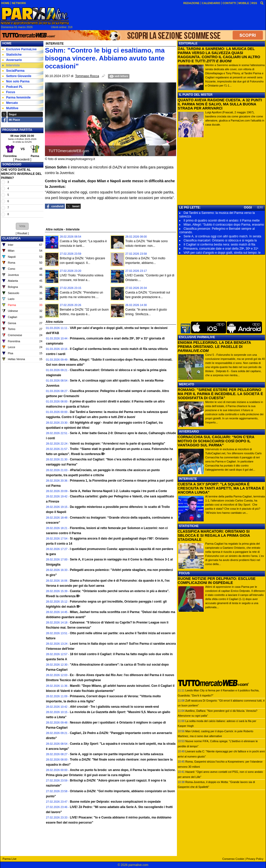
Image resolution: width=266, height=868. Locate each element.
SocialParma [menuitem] (13, 71)
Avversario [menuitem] (12, 60)
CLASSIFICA (11, 238)
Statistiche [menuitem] (12, 55)
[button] (22, 226)
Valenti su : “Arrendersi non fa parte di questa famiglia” (118, 444)
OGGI (248, 207)
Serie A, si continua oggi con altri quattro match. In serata (222, 236)
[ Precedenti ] (22, 160)
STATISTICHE (189, 526)
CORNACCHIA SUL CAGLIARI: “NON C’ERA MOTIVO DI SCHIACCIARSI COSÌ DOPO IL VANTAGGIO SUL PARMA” (216, 441)
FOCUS (184, 573)
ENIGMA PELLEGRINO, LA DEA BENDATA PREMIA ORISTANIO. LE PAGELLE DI (214, 347)
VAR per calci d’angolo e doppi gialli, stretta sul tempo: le (222, 253)
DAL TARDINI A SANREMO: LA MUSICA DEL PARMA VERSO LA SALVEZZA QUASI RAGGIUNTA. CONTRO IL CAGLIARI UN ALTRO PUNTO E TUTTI (219, 55)
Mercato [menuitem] (10, 103)
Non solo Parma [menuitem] (16, 81)
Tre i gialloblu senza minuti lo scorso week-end (114, 707)
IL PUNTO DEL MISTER (196, 95)
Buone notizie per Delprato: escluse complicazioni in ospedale (115, 802)
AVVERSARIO (189, 432)
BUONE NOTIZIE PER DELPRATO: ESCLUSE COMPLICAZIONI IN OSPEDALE (217, 581)
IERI (260, 207)
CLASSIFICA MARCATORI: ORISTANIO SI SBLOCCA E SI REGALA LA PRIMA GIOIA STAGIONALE (214, 535)
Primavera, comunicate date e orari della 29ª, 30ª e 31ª (221, 249)
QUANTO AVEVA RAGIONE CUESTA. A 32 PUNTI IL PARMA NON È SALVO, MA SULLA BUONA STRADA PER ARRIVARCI (220, 104)
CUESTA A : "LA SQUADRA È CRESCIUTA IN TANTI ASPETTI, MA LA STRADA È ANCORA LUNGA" (221, 488)
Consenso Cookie (233, 859)
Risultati (22, 233)
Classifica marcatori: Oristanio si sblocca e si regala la (220, 240)
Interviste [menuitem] (11, 65)
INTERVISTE (188, 479)
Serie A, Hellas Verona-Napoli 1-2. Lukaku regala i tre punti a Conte (118, 491)
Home (7, 43)
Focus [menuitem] (9, 92)
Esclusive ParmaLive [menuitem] (19, 49)
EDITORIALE (188, 43)
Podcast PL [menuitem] (13, 87)
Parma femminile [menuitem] (16, 97)
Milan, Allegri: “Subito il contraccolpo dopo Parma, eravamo (224, 225)
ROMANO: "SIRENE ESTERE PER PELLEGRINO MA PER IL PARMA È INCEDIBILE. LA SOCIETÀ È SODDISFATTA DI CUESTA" (220, 394)
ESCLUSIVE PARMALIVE (197, 337)
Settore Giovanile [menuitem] (17, 76)
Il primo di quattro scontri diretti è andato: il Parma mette (222, 221)
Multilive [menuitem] (10, 108)
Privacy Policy (255, 859)
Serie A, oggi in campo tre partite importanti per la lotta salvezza (117, 754)
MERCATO (187, 384)
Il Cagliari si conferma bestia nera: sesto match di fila (219, 244)
